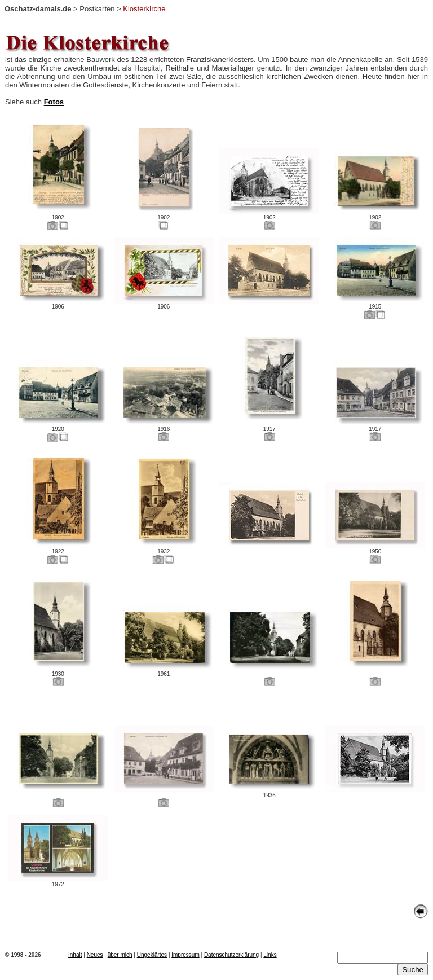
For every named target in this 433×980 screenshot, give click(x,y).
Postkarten (97, 9)
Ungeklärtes (152, 955)
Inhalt (75, 955)
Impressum (185, 955)
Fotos (54, 102)
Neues (95, 955)
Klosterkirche (144, 9)
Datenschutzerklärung (231, 955)
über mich (120, 955)
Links (270, 955)
